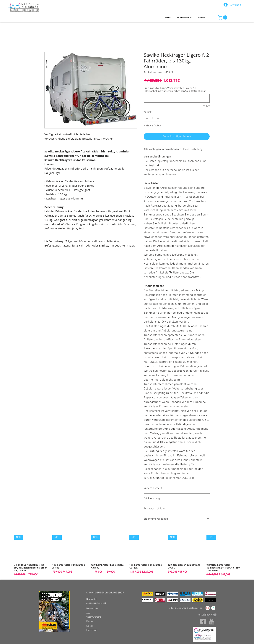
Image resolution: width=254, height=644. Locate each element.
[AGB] (88, 613)
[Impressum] (92, 630)
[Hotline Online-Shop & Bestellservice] (185, 608)
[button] (223, 17)
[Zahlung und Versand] (97, 603)
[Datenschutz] (93, 609)
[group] (127, 556)
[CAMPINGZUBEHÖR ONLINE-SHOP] (107, 593)
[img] (147, 594)
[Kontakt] (90, 621)
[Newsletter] (92, 599)
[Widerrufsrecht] (94, 617)
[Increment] (158, 118)
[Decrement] (146, 118)
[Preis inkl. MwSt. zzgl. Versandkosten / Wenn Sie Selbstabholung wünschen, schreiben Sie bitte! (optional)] (177, 98)
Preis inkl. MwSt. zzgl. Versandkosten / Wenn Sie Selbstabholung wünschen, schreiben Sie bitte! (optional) (175, 89)
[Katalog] (90, 626)
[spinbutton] (152, 118)
